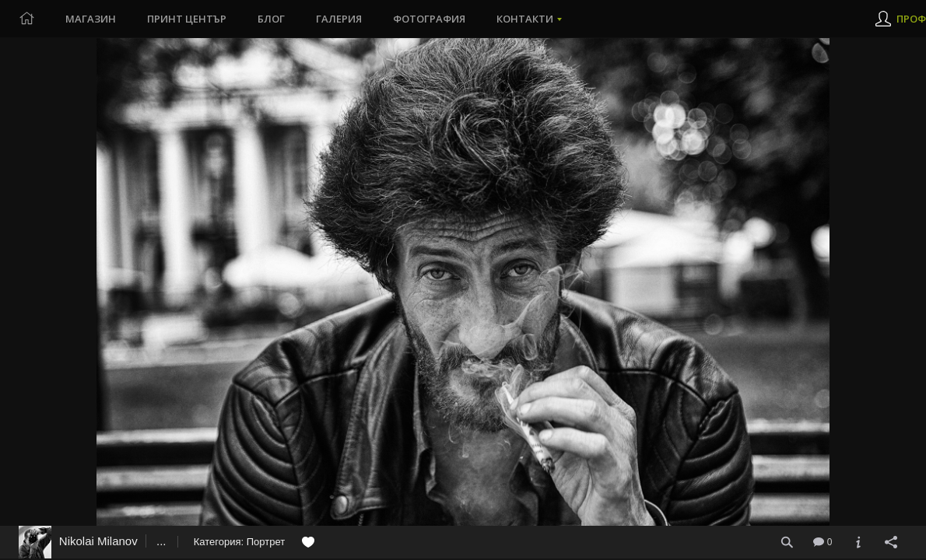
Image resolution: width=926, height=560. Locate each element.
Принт (187, 19)
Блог (271, 19)
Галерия (339, 19)
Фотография (429, 19)
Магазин (91, 19)
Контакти (525, 19)
